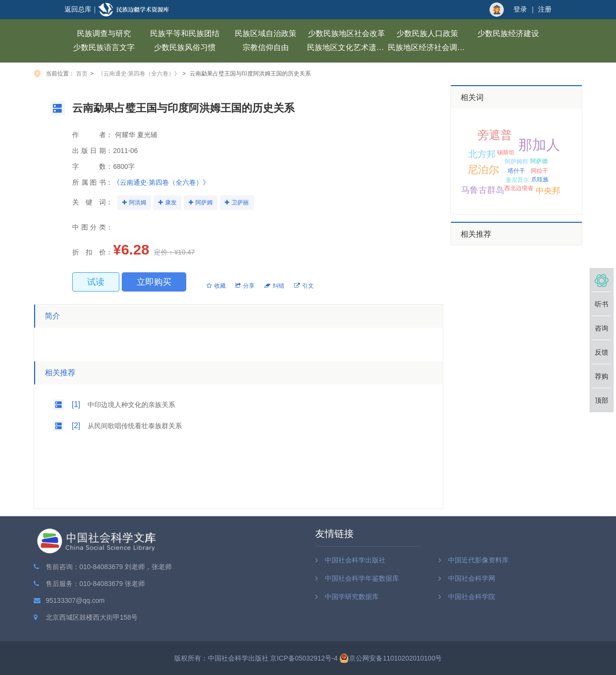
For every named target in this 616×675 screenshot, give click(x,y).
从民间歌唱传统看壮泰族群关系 (135, 426)
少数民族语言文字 (104, 47)
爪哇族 (540, 179)
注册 (545, 9)
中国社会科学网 (472, 578)
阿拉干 (539, 171)
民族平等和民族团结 (185, 33)
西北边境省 (519, 188)
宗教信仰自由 (266, 47)
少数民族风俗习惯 (185, 47)
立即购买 (154, 282)
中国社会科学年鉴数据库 (362, 578)
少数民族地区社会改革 (346, 33)
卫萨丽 (240, 203)
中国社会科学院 (472, 597)
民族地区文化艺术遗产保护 (347, 47)
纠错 (274, 286)
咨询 (602, 328)
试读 (96, 282)
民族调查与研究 (104, 33)
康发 (171, 203)
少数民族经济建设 (508, 33)
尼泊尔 (483, 170)
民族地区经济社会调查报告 (428, 47)
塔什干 (516, 171)
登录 (520, 9)
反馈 (602, 352)
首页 (82, 74)
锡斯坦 (506, 153)
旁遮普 (495, 135)
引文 (304, 286)
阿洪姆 (138, 203)
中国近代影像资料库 (478, 560)
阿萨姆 (204, 203)
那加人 (539, 145)
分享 (245, 286)
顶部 (602, 400)
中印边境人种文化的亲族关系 (131, 405)
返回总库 (78, 9)
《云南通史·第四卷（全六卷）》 (139, 74)
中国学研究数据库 (352, 597)
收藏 (216, 286)
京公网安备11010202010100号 (391, 658)
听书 (602, 304)
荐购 (602, 376)
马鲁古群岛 (483, 190)
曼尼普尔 (517, 180)
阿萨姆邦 (516, 162)
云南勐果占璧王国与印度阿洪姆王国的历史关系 (250, 74)
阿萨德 (539, 161)
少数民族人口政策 (427, 33)
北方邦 (482, 154)
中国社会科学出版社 (355, 560)
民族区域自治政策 (266, 33)
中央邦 (548, 191)
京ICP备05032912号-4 (304, 658)
